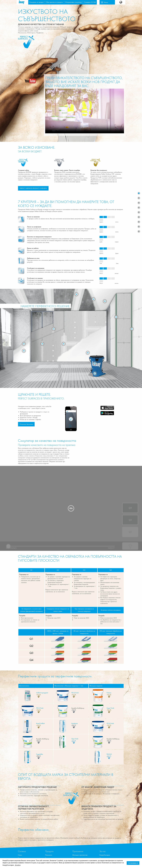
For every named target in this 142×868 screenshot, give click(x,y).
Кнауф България (105, 855)
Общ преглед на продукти (54, 2)
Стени (20, 855)
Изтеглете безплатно (26, 424)
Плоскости (49, 855)
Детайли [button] (18, 865)
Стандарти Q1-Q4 (90, 2)
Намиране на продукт (36, 2)
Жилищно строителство (80, 855)
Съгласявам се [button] (133, 863)
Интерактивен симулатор (73, 2)
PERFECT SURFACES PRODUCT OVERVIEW (33, 188)
